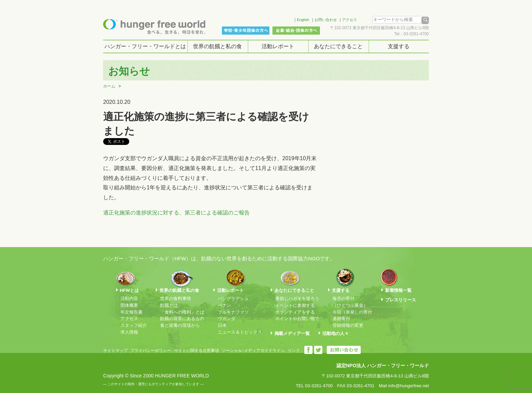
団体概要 (129, 305)
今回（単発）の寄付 (352, 312)
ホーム (109, 86)
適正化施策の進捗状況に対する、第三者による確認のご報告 (176, 213)
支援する (399, 46)
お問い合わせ (326, 20)
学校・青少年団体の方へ (246, 31)
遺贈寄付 (341, 319)
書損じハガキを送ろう (297, 298)
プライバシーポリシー (151, 351)
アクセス (349, 20)
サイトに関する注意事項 (196, 351)
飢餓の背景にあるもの (182, 319)
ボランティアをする (295, 312)
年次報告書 (131, 312)
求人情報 (129, 332)
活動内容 (129, 298)
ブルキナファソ (233, 312)
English (303, 20)
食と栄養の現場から (180, 325)
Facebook (279, 19)
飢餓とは (169, 305)
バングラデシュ (233, 298)
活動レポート (278, 46)
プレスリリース (401, 300)
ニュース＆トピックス (240, 332)
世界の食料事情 (176, 298)
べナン (224, 305)
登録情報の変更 (348, 325)
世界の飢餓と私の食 (217, 46)
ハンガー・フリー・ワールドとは (145, 46)
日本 (222, 325)
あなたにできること (338, 46)
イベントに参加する (295, 305)
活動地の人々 (336, 333)
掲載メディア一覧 (292, 333)
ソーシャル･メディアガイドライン (253, 351)
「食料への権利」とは (182, 312)
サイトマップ (115, 351)
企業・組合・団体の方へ (296, 31)
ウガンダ (227, 319)
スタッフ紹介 (134, 325)
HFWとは (129, 290)
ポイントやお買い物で (297, 319)
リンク (294, 351)
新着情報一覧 (398, 290)
